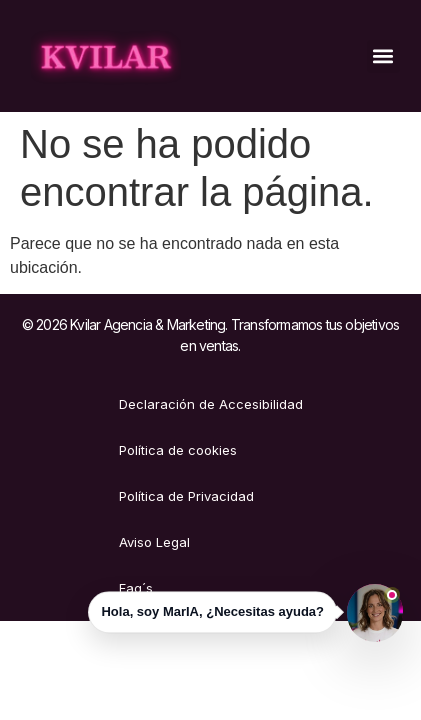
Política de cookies (178, 450)
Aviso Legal (154, 542)
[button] (383, 56)
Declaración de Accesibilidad (211, 404)
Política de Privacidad (186, 496)
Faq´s (136, 588)
